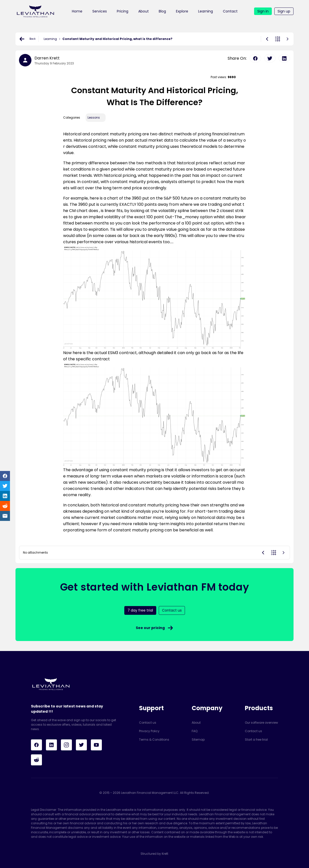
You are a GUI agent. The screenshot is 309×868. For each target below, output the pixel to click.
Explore (182, 11)
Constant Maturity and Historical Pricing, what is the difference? (117, 39)
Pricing (123, 11)
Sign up (284, 11)
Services (100, 11)
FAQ (195, 731)
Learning (206, 11)
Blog (162, 11)
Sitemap (198, 740)
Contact (230, 11)
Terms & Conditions (154, 740)
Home (77, 11)
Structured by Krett (154, 854)
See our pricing (155, 628)
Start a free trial (256, 740)
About (144, 11)
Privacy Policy (149, 731)
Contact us (148, 723)
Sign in (263, 11)
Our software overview (261, 723)
